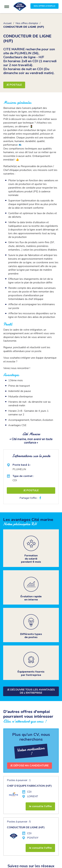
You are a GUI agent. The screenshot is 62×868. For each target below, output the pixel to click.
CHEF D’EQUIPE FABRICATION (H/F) (29, 786)
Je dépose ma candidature (30, 766)
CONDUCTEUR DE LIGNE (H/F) (26, 827)
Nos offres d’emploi (27, 23)
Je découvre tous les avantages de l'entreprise (31, 691)
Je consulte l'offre (40, 806)
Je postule (14, 85)
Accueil (7, 23)
